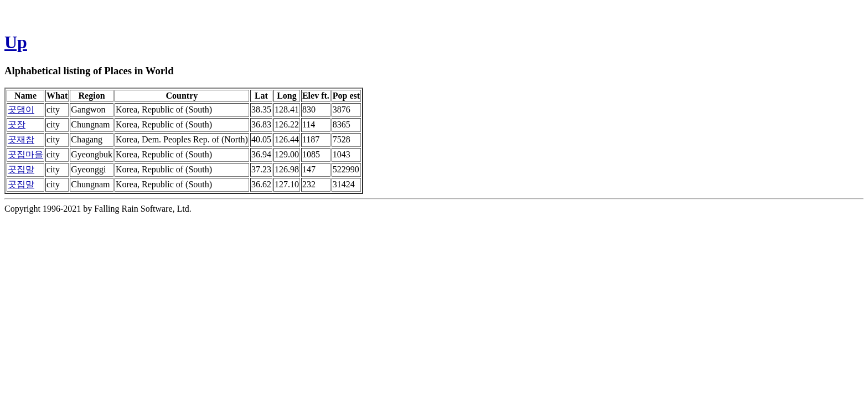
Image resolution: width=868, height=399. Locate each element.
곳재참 (21, 139)
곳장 (17, 124)
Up (16, 42)
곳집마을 (25, 154)
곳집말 (21, 169)
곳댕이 (21, 109)
